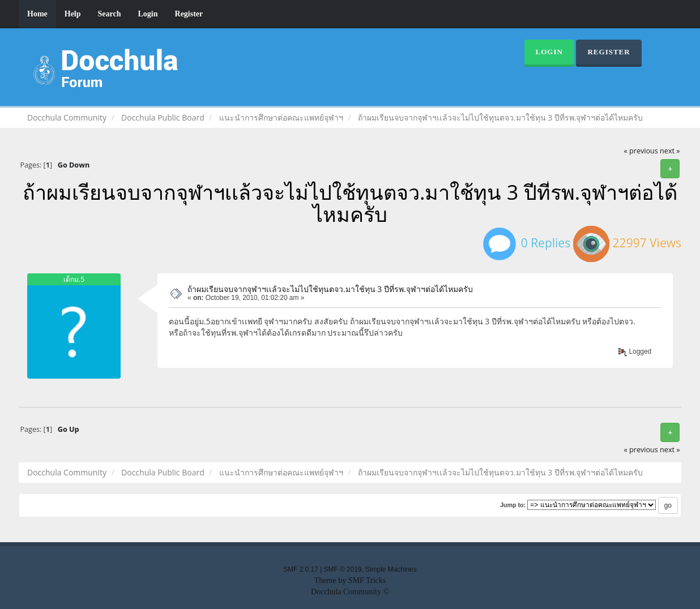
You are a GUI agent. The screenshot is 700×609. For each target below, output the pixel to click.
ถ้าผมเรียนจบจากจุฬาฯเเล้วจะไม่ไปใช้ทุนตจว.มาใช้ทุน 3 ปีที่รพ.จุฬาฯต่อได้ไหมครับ (330, 289)
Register (189, 14)
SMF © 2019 (343, 569)
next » (670, 151)
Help (73, 14)
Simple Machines (391, 569)
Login (148, 14)
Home (37, 14)
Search (110, 14)
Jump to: (513, 505)
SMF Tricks (367, 580)
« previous (641, 151)
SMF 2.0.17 (300, 569)
